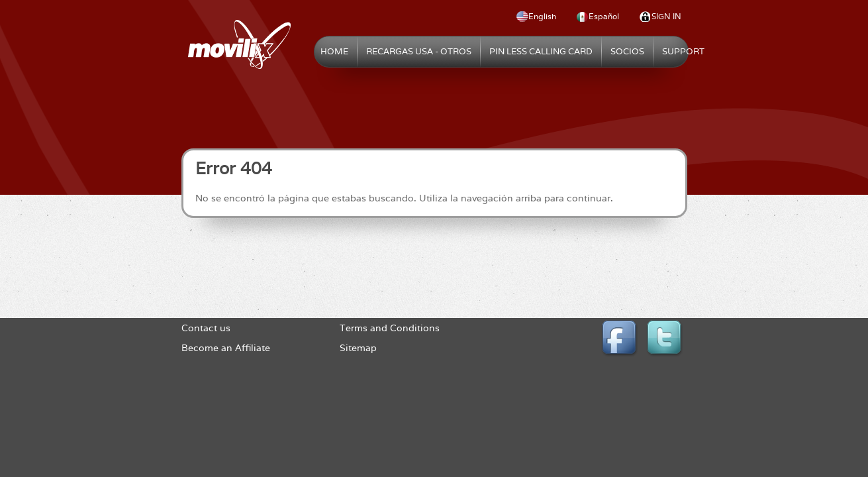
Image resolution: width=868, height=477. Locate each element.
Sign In (666, 16)
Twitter (666, 339)
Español (604, 16)
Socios (627, 51)
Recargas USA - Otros (419, 51)
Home (334, 51)
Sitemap (358, 348)
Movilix (239, 45)
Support (683, 51)
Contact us (206, 328)
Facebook (621, 339)
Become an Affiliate (226, 348)
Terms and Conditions (390, 328)
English (542, 16)
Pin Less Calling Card (541, 51)
